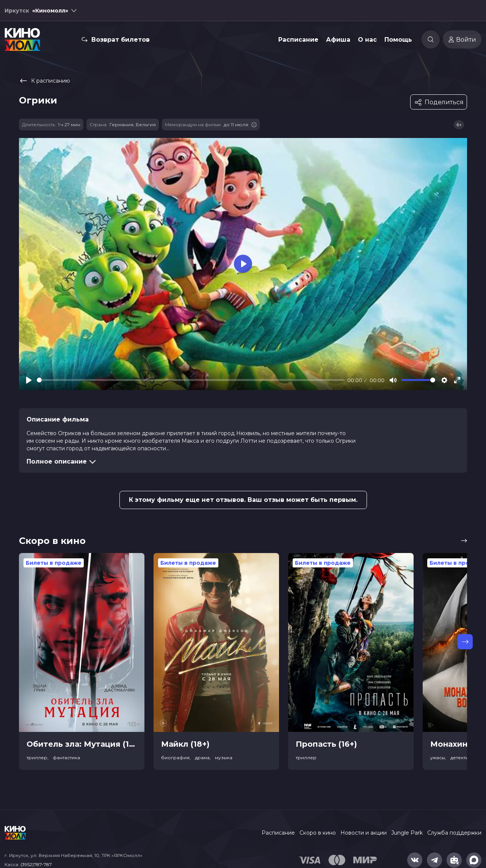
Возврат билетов (121, 40)
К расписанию (45, 81)
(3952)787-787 (36, 864)
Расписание (298, 40)
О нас (367, 40)
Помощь (398, 40)
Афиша (338, 40)
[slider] (191, 380)
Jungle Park (407, 833)
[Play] (29, 380)
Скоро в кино (318, 833)
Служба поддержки (454, 833)
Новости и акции (364, 833)
